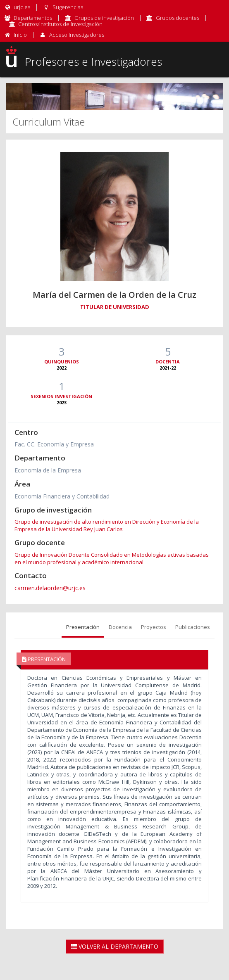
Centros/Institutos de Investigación (60, 24)
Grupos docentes (178, 18)
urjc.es (17, 7)
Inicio (20, 35)
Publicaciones (193, 627)
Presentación (83, 627)
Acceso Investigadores (77, 35)
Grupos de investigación (104, 18)
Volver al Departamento (115, 946)
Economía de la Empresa (48, 470)
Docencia (120, 627)
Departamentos (33, 18)
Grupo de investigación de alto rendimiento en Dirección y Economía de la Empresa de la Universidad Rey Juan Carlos (107, 525)
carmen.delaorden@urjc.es (50, 588)
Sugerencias (63, 7)
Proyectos (154, 627)
